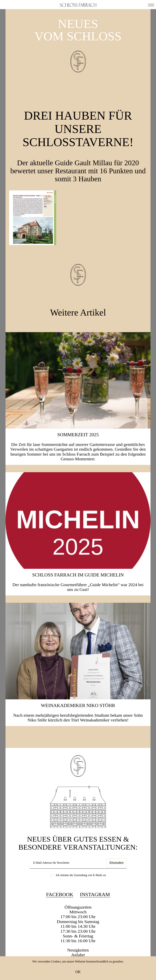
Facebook (60, 894)
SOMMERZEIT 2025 (78, 435)
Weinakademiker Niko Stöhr (78, 705)
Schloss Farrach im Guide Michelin (78, 575)
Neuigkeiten (78, 950)
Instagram (95, 894)
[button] (151, 5)
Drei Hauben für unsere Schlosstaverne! (78, 129)
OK (78, 972)
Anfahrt (78, 955)
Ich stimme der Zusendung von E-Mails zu (81, 875)
